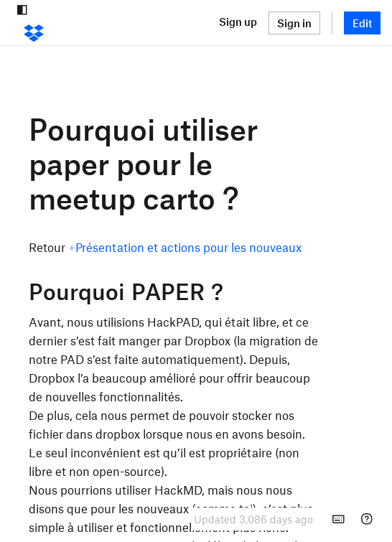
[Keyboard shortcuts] (338, 519)
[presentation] (253, 519)
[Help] (367, 519)
